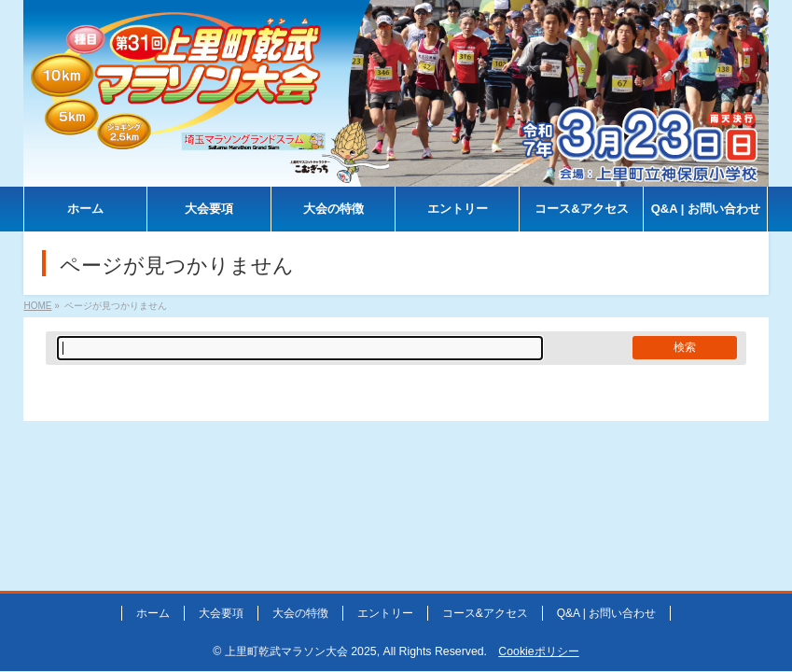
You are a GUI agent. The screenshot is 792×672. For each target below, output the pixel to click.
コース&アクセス (485, 613)
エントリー (385, 613)
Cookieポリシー (538, 651)
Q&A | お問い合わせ (606, 613)
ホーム (153, 613)
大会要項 (221, 613)
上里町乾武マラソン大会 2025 (301, 651)
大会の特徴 (300, 613)
